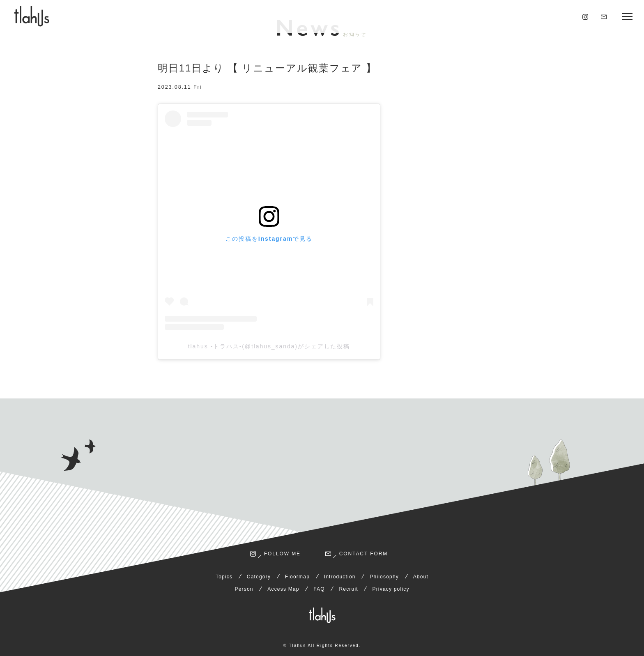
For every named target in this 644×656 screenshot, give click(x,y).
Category (259, 577)
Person (244, 589)
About (421, 577)
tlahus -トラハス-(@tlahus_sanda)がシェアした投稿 (269, 346)
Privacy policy (391, 589)
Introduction (340, 577)
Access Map (283, 589)
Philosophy (384, 577)
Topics (224, 577)
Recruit (348, 589)
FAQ (319, 589)
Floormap (297, 577)
